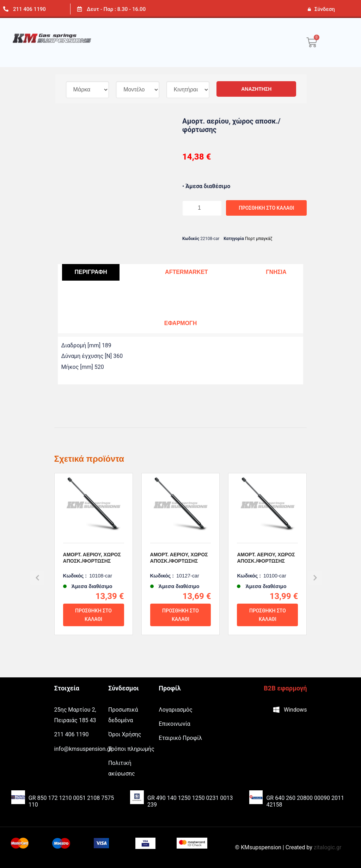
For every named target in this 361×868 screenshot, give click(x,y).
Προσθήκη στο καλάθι (243, 208)
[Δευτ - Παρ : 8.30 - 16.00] (79, 9)
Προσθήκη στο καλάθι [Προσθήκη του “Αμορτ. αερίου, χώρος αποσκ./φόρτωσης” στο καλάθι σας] (93, 632)
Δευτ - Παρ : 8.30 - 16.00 (116, 9)
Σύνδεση (325, 9)
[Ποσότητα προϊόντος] (196, 208)
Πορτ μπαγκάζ (259, 239)
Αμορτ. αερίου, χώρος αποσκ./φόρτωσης (92, 575)
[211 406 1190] (6, 9)
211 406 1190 (29, 9)
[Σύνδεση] (309, 9)
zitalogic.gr (328, 847)
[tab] (91, 272)
